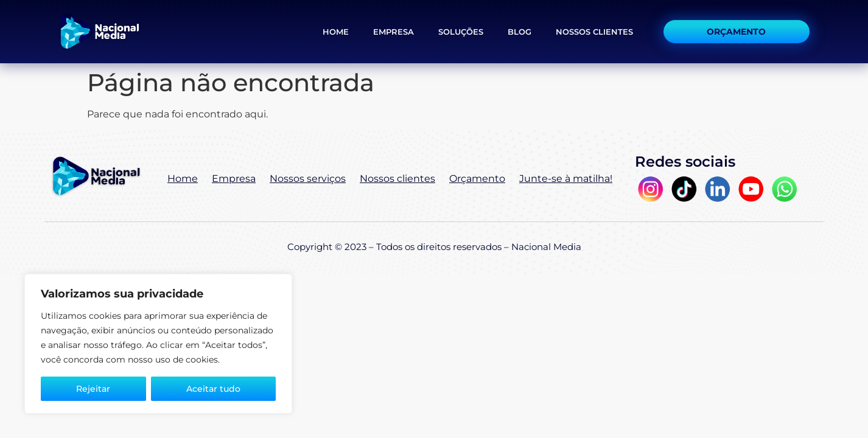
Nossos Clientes (594, 32)
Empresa (394, 32)
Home (336, 32)
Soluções (461, 32)
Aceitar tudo (213, 389)
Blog (520, 32)
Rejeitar (93, 389)
